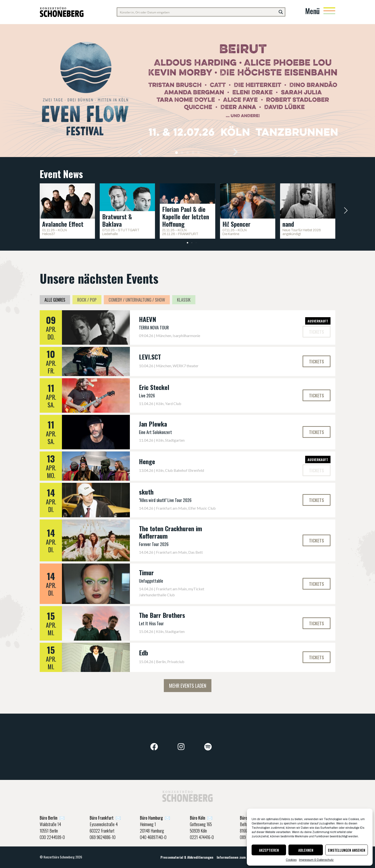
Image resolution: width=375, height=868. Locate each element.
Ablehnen (306, 850)
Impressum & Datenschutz (316, 860)
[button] (140, 152)
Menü (312, 11)
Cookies (291, 860)
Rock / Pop (87, 300)
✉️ (52, 818)
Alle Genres (55, 300)
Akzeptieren (269, 850)
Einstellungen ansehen (347, 850)
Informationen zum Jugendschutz (242, 857)
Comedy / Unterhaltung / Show (137, 300)
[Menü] (329, 11)
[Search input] (197, 12)
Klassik (184, 300)
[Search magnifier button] (281, 12)
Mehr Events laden (188, 686)
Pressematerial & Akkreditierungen (187, 857)
